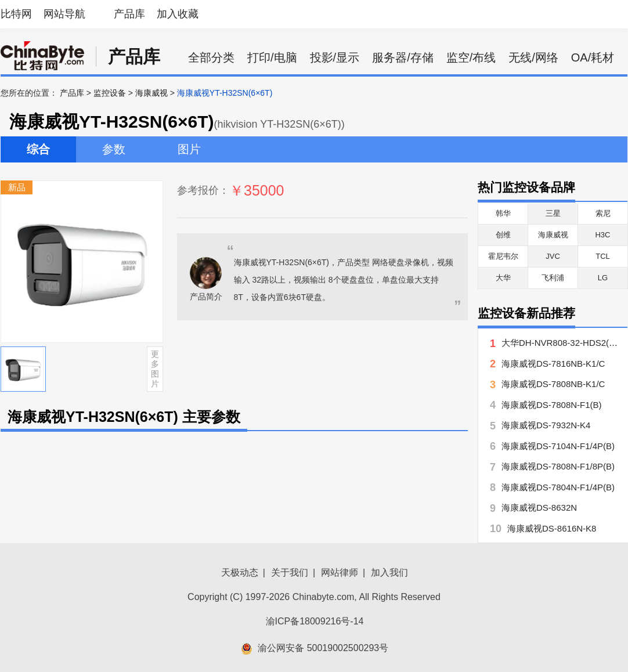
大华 (503, 278)
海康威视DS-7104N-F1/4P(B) (558, 446)
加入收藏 (178, 14)
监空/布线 (471, 57)
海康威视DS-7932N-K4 (546, 425)
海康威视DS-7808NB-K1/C (553, 384)
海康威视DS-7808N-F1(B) (552, 405)
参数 (114, 149)
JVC (553, 256)
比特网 (16, 14)
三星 (553, 213)
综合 (38, 149)
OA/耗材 (593, 57)
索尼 (603, 213)
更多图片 (155, 368)
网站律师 (340, 572)
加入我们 (389, 572)
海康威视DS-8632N (539, 507)
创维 (503, 235)
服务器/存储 (403, 57)
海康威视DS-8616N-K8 (552, 528)
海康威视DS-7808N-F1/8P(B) (558, 466)
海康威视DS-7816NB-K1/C (553, 364)
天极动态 (240, 572)
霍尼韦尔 (503, 256)
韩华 (503, 213)
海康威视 (151, 93)
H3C (602, 235)
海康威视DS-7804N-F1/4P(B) (558, 487)
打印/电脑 (272, 57)
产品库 (129, 14)
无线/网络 (533, 57)
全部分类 (211, 57)
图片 (189, 149)
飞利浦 (553, 278)
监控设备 (110, 93)
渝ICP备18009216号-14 (315, 621)
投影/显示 (335, 57)
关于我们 (290, 572)
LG (603, 278)
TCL (603, 256)
